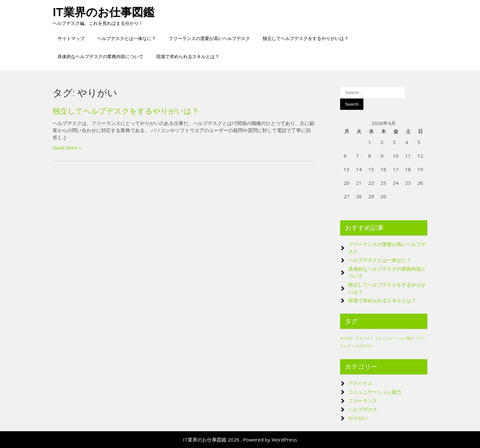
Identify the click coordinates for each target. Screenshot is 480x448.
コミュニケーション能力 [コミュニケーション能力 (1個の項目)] (394, 338)
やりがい (358, 418)
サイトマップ (71, 38)
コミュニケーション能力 (375, 392)
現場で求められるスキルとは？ (188, 56)
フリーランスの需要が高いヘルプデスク (209, 38)
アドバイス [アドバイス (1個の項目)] (365, 338)
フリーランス (363, 401)
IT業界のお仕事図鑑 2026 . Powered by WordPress (240, 440)
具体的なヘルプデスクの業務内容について (100, 56)
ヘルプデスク (363, 409)
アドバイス (360, 383)
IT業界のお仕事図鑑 (104, 12)
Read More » (67, 148)
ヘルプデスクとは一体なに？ (127, 38)
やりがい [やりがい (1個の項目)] (347, 338)
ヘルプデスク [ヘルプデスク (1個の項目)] (363, 346)
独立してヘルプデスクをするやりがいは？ (306, 38)
